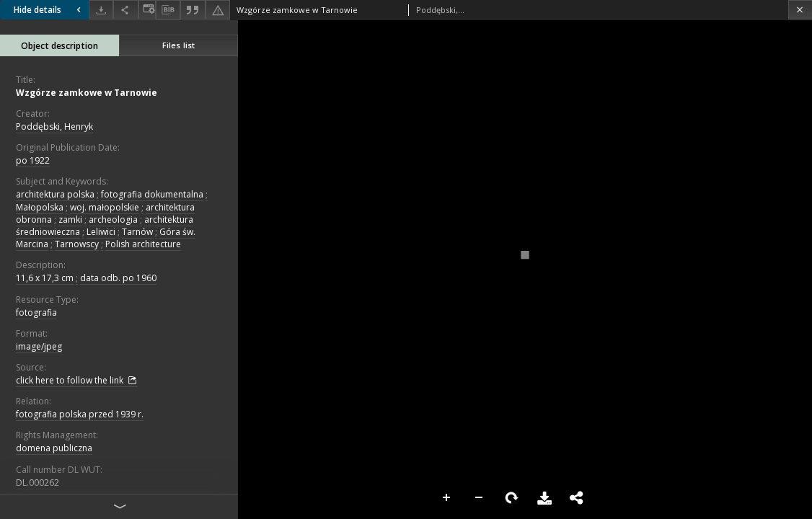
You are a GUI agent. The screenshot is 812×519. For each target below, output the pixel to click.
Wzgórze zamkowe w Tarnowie (87, 93)
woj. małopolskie (105, 207)
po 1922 (33, 160)
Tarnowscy (77, 244)
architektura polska (55, 194)
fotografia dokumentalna (152, 194)
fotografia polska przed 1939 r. (80, 414)
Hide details (49, 10)
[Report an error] (218, 10)
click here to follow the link (77, 381)
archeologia (113, 219)
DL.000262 (37, 483)
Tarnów (137, 232)
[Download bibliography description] (168, 10)
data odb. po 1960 (118, 278)
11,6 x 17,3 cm (45, 278)
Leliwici (101, 232)
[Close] (800, 10)
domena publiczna (54, 448)
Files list (178, 45)
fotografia (36, 312)
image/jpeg (39, 346)
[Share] (125, 10)
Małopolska (40, 207)
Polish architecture (143, 244)
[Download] (101, 10)
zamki (70, 219)
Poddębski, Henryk (54, 127)
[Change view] (147, 10)
